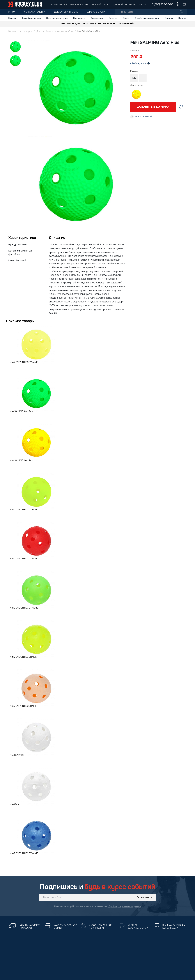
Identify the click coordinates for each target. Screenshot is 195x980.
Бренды (169, 18)
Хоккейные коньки (31, 18)
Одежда (113, 18)
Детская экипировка (66, 12)
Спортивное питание (57, 18)
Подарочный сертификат (123, 5)
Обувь (126, 18)
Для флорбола (44, 32)
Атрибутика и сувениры (147, 18)
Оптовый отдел (100, 5)
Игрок (12, 12)
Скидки (182, 18)
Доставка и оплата (58, 5)
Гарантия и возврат (80, 5)
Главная (12, 32)
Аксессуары (97, 18)
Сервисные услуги (97, 12)
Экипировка (79, 18)
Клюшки (12, 18)
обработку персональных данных (124, 907)
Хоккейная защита (35, 12)
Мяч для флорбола (64, 32)
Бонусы (143, 5)
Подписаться (144, 898)
